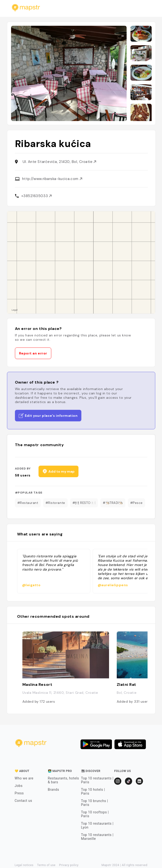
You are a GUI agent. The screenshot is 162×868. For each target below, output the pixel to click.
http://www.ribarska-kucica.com (52, 179)
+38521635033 (36, 196)
